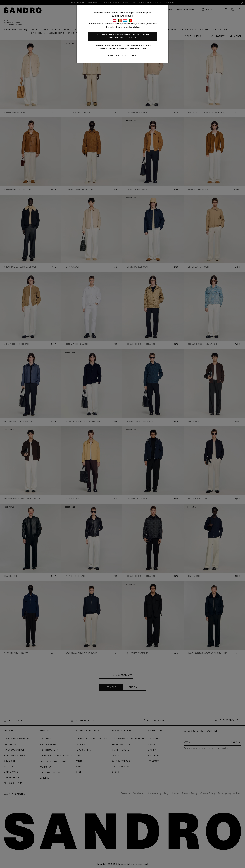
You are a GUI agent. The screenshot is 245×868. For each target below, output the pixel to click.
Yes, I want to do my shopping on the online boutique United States (122, 36)
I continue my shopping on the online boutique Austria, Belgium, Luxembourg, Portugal (123, 47)
